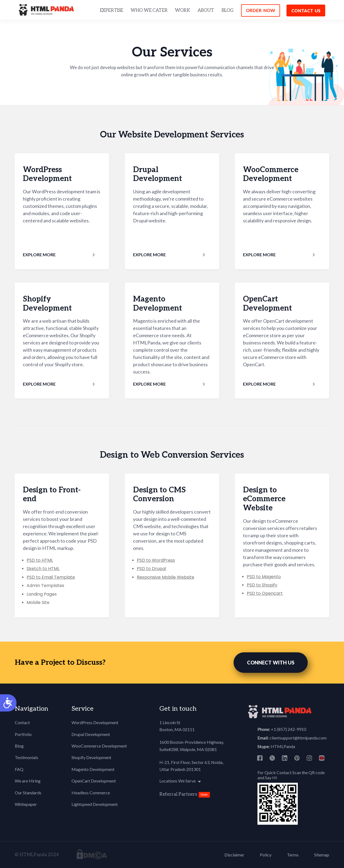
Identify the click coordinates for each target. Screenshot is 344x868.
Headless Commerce (91, 793)
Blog (19, 746)
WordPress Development (95, 722)
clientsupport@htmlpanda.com (298, 738)
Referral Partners (178, 794)
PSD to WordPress (156, 560)
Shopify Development (91, 757)
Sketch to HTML (43, 569)
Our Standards (28, 793)
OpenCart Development (94, 781)
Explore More (39, 255)
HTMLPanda (283, 746)
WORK (182, 10)
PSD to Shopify (262, 585)
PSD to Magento (264, 577)
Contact (22, 722)
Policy (266, 855)
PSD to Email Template (51, 577)
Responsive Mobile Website (166, 577)
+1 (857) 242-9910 (289, 729)
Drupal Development (91, 734)
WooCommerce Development (99, 746)
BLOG (227, 10)
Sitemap (322, 855)
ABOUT (206, 10)
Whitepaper (26, 804)
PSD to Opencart (265, 593)
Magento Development (93, 769)
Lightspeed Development (95, 804)
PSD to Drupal (151, 569)
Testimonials (26, 757)
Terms (293, 855)
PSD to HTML (40, 560)
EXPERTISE (111, 10)
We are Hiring (28, 781)
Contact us (306, 11)
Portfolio (23, 734)
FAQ (19, 769)
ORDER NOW (261, 10)
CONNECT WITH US (271, 663)
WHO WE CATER (149, 10)
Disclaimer (234, 855)
